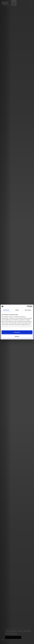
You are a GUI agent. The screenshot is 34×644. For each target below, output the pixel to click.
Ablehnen (17, 336)
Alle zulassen (17, 332)
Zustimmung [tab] (6, 310)
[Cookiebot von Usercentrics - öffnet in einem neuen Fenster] (27, 306)
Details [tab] (17, 310)
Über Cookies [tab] (28, 310)
